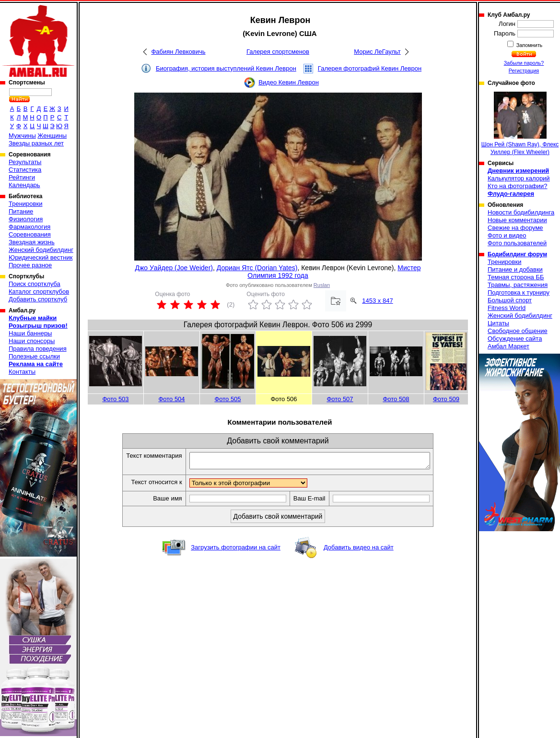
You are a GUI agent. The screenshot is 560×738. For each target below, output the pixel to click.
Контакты (22, 372)
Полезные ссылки (34, 356)
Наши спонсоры (32, 341)
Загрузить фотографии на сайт (236, 550)
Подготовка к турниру (519, 292)
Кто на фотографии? (518, 186)
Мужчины (22, 136)
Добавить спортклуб (38, 299)
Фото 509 (446, 399)
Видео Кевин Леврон (289, 82)
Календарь (24, 185)
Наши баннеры (30, 333)
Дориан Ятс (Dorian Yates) (257, 268)
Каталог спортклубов (39, 292)
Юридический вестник (41, 257)
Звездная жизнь (32, 242)
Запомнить (529, 45)
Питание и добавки (515, 269)
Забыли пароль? (524, 63)
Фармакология (29, 227)
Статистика (25, 170)
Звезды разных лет (36, 143)
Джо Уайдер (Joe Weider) (174, 268)
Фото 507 (340, 399)
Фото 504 (171, 399)
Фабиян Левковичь (178, 52)
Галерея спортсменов (278, 52)
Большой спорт (510, 300)
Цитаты (498, 323)
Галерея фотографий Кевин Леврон (370, 68)
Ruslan (322, 285)
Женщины (52, 136)
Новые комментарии (517, 220)
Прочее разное (30, 265)
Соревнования (30, 234)
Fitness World (507, 308)
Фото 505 (227, 399)
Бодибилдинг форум (517, 254)
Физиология (26, 219)
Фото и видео (507, 235)
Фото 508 (396, 399)
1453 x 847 (377, 301)
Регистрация (524, 71)
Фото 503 (115, 399)
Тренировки (25, 204)
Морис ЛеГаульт (377, 52)
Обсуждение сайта (515, 339)
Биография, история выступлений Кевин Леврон (226, 68)
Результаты (25, 162)
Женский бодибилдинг (41, 250)
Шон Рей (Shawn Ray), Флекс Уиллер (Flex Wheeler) (520, 124)
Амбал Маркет (508, 346)
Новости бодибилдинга (521, 212)
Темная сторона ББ (516, 277)
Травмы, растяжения (518, 285)
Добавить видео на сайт (359, 550)
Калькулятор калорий (519, 178)
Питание (21, 211)
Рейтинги (22, 177)
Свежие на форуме (515, 228)
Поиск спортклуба (35, 284)
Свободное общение (518, 331)
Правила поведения (38, 349)
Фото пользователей (517, 243)
